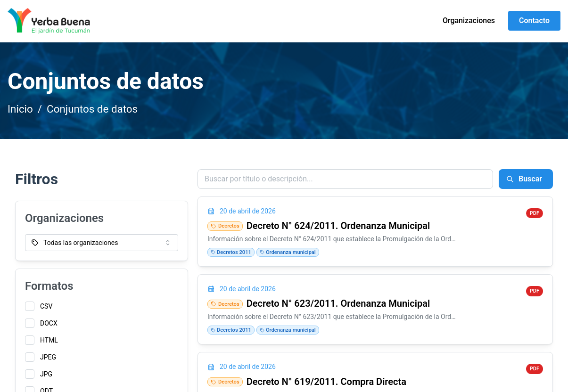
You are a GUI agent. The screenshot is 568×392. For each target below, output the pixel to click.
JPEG (48, 357)
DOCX (49, 323)
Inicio (20, 109)
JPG (46, 374)
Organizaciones (469, 20)
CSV (46, 306)
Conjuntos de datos (92, 109)
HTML (49, 340)
